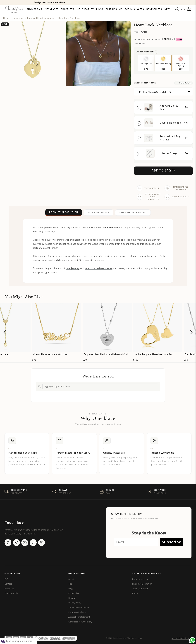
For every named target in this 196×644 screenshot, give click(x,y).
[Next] (191, 332)
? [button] (156, 52)
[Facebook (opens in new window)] (8, 543)
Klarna (135, 593)
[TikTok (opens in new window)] (33, 543)
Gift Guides (74, 593)
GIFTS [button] (141, 9)
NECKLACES (52, 9)
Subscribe (172, 542)
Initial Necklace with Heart (31, 354)
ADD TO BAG (163, 171)
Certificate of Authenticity (80, 622)
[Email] (136, 542)
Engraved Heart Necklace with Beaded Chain (142, 354)
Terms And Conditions (79, 607)
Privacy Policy (75, 603)
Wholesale (9, 589)
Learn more (140, 43)
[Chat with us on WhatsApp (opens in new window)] (192, 640)
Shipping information (142, 584)
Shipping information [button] (133, 212)
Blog (70, 589)
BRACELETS (67, 9)
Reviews (72, 598)
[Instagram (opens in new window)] (16, 543)
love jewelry (73, 268)
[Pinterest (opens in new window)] (42, 543)
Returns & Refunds (77, 612)
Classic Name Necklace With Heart (86, 354)
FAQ (6, 579)
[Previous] (5, 332)
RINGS (100, 9)
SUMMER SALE (35, 9)
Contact (8, 584)
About (71, 579)
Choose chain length (145, 83)
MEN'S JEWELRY (85, 9)
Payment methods (141, 579)
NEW (167, 9)
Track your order (140, 589)
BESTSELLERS (154, 9)
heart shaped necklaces (98, 268)
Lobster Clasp (168, 153)
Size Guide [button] (185, 83)
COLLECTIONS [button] (127, 9)
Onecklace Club (12, 593)
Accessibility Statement (79, 617)
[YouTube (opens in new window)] (25, 543)
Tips (70, 584)
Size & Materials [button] (99, 212)
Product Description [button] (64, 212)
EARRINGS (111, 9)
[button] (177, 9)
